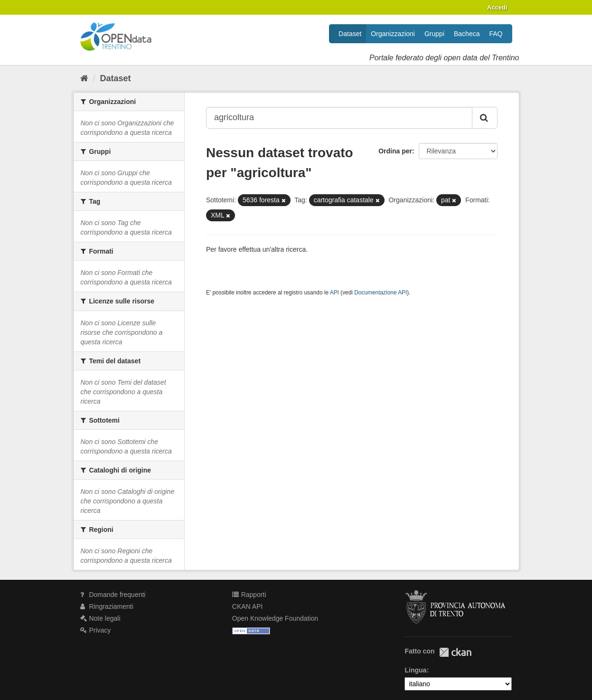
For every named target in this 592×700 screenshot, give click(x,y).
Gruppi (434, 34)
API (334, 293)
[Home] (84, 78)
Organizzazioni (393, 34)
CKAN (455, 652)
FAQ (496, 34)
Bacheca (467, 34)
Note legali (100, 618)
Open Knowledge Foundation (275, 618)
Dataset (350, 34)
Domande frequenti (113, 595)
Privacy (96, 630)
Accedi (497, 7)
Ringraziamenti (107, 606)
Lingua (415, 670)
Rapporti (249, 595)
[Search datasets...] (339, 118)
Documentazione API (381, 293)
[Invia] (485, 118)
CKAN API (248, 606)
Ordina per (395, 151)
